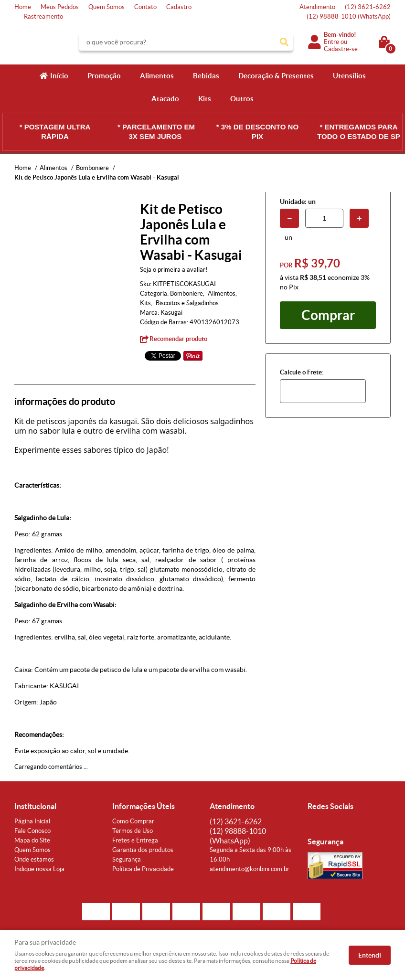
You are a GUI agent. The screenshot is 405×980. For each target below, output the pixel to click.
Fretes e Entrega (135, 840)
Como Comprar (133, 821)
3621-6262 (368, 7)
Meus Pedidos (60, 7)
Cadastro (179, 7)
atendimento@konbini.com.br (250, 869)
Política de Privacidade (143, 869)
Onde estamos (34, 859)
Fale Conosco (32, 831)
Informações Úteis (144, 806)
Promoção (104, 76)
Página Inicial (32, 821)
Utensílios (349, 76)
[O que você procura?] (284, 42)
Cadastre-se (341, 49)
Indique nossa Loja (39, 869)
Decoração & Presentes (276, 76)
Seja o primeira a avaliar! (174, 270)
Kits (205, 99)
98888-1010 (349, 16)
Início (59, 76)
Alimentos (157, 76)
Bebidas (206, 76)
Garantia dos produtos (143, 850)
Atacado (165, 99)
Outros (242, 99)
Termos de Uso (133, 831)
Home (23, 7)
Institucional (35, 806)
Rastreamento (43, 16)
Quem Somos (107, 7)
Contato (145, 7)
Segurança (127, 859)
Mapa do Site (32, 840)
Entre (331, 42)
